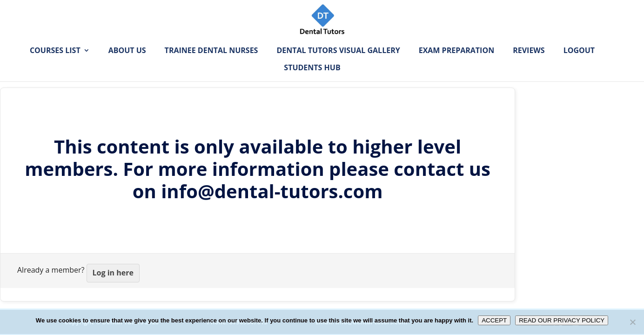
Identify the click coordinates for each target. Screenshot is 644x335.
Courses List (55, 65)
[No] (632, 322)
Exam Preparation (456, 65)
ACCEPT (494, 320)
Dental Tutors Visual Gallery (338, 65)
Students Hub (312, 82)
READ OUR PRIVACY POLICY (562, 320)
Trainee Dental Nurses (211, 65)
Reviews (529, 65)
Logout (579, 65)
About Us (127, 65)
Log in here (113, 273)
